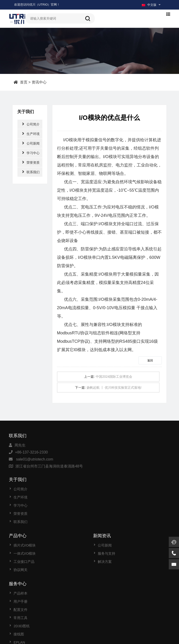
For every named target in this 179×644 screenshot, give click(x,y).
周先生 (20, 445)
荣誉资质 (31, 162)
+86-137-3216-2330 (31, 452)
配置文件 (20, 566)
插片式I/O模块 (25, 501)
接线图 (19, 590)
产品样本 (20, 549)
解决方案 (105, 518)
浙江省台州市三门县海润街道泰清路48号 (49, 466)
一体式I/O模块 (25, 509)
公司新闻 (31, 143)
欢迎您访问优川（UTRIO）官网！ (37, 5)
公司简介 (31, 124)
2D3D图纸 (21, 582)
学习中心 (31, 153)
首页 (24, 82)
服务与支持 (106, 509)
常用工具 (20, 574)
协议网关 (20, 526)
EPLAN (19, 598)
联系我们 (31, 172)
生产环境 (31, 133)
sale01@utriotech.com (35, 459)
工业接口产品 (24, 518)
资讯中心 (39, 82)
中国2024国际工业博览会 (114, 377)
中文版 (149, 5)
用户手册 (20, 557)
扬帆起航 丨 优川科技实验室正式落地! (114, 388)
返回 (150, 360)
